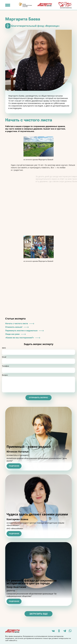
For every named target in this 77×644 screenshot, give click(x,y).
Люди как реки (16, 334)
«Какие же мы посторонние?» (23, 338)
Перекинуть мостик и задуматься (25, 331)
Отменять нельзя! (17, 327)
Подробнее (14, 466)
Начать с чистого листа (20, 324)
